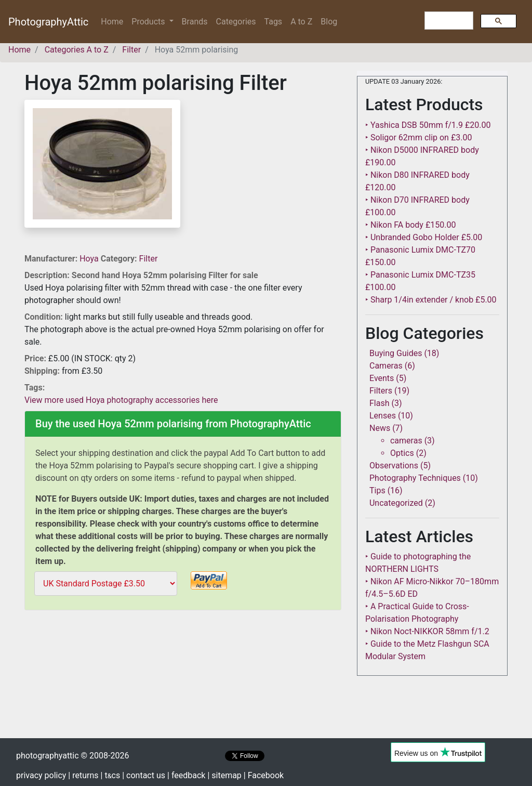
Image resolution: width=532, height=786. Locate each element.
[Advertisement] (183, 687)
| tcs (111, 775)
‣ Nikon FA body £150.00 (410, 225)
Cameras (386, 366)
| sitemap (224, 775)
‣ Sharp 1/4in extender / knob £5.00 (431, 300)
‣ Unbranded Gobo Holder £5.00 (424, 237)
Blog (329, 22)
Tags (274, 22)
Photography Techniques (415, 478)
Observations (394, 466)
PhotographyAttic (48, 22)
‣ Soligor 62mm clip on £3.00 (418, 137)
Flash (380, 403)
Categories (236, 22)
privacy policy (41, 775)
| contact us (144, 775)
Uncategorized (396, 503)
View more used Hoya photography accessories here (121, 400)
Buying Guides (396, 353)
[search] (448, 21)
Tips (377, 490)
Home (114, 21)
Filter (149, 259)
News (380, 428)
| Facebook (264, 775)
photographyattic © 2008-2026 (72, 756)
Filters (381, 391)
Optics (402, 453)
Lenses (383, 416)
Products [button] (149, 22)
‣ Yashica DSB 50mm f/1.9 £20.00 (428, 125)
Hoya (90, 259)
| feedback (186, 775)
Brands (195, 22)
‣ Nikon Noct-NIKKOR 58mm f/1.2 (427, 631)
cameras (406, 441)
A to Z (301, 22)
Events (382, 378)
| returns (83, 775)
